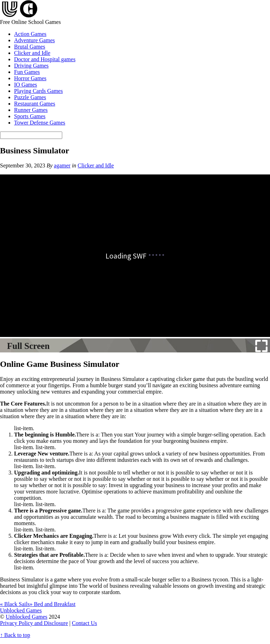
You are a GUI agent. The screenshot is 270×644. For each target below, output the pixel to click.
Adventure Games (34, 40)
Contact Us (85, 623)
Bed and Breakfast (52, 604)
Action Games (30, 34)
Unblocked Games (27, 617)
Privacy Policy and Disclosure (34, 623)
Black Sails (15, 604)
